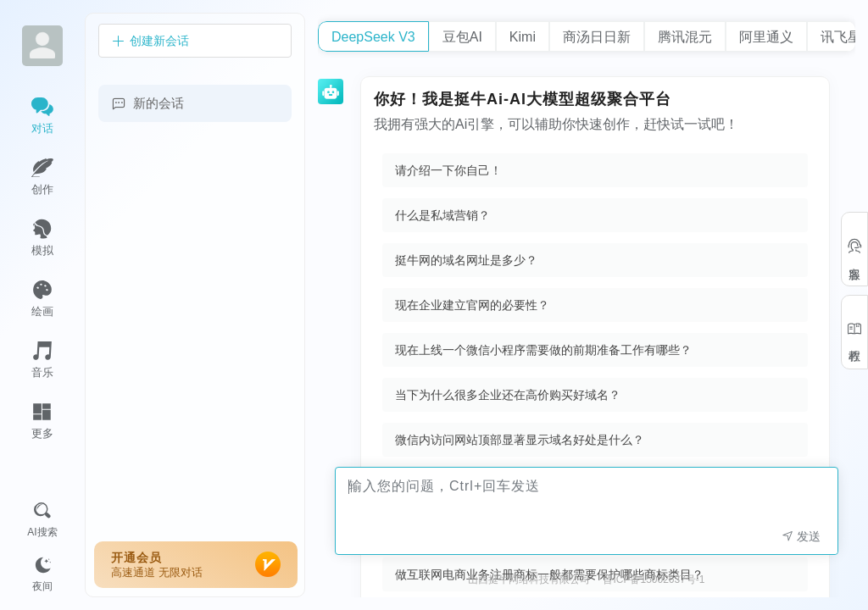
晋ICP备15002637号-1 (654, 579)
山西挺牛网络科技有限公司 (529, 579)
